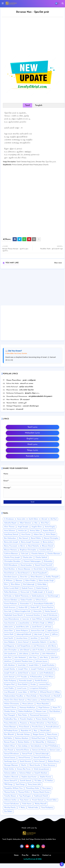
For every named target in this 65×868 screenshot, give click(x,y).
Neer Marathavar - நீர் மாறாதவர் (18, 400)
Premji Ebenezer (10, 727)
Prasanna (23, 723)
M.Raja (57, 692)
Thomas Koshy (10, 792)
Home (16, 855)
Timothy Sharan (10, 796)
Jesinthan (34, 638)
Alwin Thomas (9, 527)
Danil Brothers (10, 569)
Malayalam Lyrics (32, 433)
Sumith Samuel (26, 781)
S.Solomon (51, 742)
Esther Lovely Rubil (11, 588)
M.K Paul (33, 692)
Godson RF (35, 608)
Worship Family (10, 808)
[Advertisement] (32, 288)
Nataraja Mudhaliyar (27, 708)
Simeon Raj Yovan (24, 769)
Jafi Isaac (48, 627)
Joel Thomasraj (39, 646)
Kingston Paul (9, 684)
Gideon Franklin (27, 600)
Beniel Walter (36, 538)
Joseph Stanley (10, 669)
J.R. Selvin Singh (39, 623)
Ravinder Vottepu (23, 734)
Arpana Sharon (49, 531)
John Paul (8, 658)
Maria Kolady (31, 696)
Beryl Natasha (34, 546)
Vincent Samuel (38, 800)
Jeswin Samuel (23, 642)
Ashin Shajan (51, 534)
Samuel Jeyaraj (10, 758)
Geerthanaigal (53, 596)
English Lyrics (32, 439)
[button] (63, 3)
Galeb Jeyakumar (38, 596)
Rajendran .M (26, 731)
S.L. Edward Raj (38, 742)
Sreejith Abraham (41, 773)
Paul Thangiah (10, 715)
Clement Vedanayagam (32, 561)
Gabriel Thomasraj (22, 596)
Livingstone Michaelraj (38, 688)
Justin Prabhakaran (46, 673)
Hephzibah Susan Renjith (14, 615)
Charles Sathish (41, 558)
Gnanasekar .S (25, 604)
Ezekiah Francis (27, 588)
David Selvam (9, 573)
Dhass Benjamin (37, 577)
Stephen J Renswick (11, 777)
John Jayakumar (10, 654)
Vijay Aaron (24, 800)
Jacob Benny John (23, 627)
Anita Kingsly (50, 527)
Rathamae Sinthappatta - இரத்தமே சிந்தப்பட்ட (23, 393)
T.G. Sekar (38, 781)
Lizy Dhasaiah (10, 692)
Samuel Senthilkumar (41, 758)
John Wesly (44, 658)
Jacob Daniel (37, 627)
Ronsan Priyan (10, 742)
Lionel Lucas (22, 688)
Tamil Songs (20, 784)
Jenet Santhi (9, 638)
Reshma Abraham (22, 738)
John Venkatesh (20, 658)
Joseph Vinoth (9, 673)
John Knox (35, 654)
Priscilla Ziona (37, 727)
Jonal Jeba (22, 665)
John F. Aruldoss (38, 650)
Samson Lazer (55, 750)
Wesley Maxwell (41, 804)
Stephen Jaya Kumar (29, 777)
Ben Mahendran (10, 538)
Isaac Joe (26, 619)
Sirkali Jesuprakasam (42, 769)
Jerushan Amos (22, 638)
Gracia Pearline (48, 608)
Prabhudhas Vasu (11, 719)
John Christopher (10, 650)
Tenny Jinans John (34, 784)
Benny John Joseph (11, 542)
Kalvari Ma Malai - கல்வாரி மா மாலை (20, 383)
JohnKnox (8, 661)
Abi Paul (54, 519)
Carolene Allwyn (45, 550)
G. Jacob (49, 592)
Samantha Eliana (23, 750)
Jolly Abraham (10, 665)
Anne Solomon (10, 531)
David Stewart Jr (24, 573)
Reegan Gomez (39, 734)
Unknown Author (10, 800)
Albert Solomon (25, 523)
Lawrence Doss (44, 684)
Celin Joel (25, 554)
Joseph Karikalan (48, 665)
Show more (58, 263)
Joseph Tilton (23, 669)
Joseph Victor (52, 669)
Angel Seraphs (23, 527)
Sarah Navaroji (25, 761)
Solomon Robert (25, 773)
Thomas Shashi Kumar (41, 792)
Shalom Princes (53, 761)
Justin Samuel (9, 677)
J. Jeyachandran (24, 623)
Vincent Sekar (52, 800)
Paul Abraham (55, 711)
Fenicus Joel (25, 592)
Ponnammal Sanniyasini (39, 715)
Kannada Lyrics (32, 456)
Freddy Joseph (38, 592)
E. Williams (8, 581)
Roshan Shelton (24, 742)
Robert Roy (52, 738)
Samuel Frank (27, 754)
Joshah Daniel (23, 673)
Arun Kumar (26, 534)
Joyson (34, 673)
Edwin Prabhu (31, 581)
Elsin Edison (16, 584)
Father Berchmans (11, 592)
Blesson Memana (11, 550)
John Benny (52, 646)
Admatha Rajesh (10, 523)
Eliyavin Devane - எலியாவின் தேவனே (20, 390)
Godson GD (23, 608)
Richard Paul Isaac (38, 738)
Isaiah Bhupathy (51, 619)
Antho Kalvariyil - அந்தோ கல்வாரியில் (20, 387)
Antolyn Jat (22, 531)
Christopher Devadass (12, 561)
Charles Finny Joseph (12, 558)
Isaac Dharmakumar (12, 619)
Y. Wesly (22, 808)
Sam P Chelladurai (52, 746)
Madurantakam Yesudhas (14, 696)
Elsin (6, 584)
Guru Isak (8, 611)
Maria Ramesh (45, 696)
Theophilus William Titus (13, 788)
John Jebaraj (24, 654)
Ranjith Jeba (45, 731)
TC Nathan (49, 781)
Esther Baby (42, 584)
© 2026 (39, 859)
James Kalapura (22, 631)
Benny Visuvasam (11, 546)
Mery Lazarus (32, 700)
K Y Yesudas (22, 677)
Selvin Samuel (39, 761)
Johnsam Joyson (42, 661)
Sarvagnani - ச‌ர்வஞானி (15, 409)
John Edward (25, 650)
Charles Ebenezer (54, 554)
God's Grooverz (10, 608)
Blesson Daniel (48, 546)
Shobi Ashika (9, 769)
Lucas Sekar (22, 692)
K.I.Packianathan (36, 677)
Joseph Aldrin (34, 665)
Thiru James (47, 788)
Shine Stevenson (49, 765)
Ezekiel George (42, 588)
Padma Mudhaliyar (25, 711)
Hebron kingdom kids (22, 611)
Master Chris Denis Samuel (14, 700)
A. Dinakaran (9, 519)
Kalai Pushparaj (10, 681)
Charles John (28, 558)
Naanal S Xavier (10, 708)
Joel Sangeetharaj (24, 646)
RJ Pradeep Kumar (11, 731)
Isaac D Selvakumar (50, 615)
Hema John (38, 611)
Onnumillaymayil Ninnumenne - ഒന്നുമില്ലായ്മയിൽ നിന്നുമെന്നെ (29, 396)
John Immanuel (53, 650)
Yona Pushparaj (47, 808)
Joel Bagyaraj (9, 646)
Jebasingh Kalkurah (24, 634)
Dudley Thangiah (52, 577)
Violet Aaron (27, 804)
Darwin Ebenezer (24, 569)
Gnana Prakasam (11, 604)
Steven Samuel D (11, 781)
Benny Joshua (48, 542)
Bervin (23, 546)
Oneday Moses (10, 711)
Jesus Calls (45, 638)
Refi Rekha (8, 738)
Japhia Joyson (53, 631)
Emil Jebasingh (29, 584)
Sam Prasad (9, 750)
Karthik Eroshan (41, 681)
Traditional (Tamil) (41, 796)
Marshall (57, 696)
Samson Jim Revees (39, 750)
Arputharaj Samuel (11, 534)
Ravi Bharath (9, 734)
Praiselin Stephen (26, 719)
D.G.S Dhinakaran (11, 565)
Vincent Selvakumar (12, 804)
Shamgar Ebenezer (11, 765)
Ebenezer (19, 581)
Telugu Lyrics (32, 450)
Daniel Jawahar (26, 565)
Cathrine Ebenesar (11, 554)
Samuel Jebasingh (42, 754)
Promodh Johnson (52, 727)
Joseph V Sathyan (38, 669)
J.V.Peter (50, 623)
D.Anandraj (48, 561)
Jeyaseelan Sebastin (39, 642)
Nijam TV (56, 708)
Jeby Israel (38, 634)
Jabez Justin (9, 627)
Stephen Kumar (45, 777)
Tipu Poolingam (25, 796)
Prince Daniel (24, 727)
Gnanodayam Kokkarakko (43, 604)
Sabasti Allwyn (10, 746)
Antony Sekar (35, 531)
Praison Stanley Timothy (45, 719)
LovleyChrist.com (30, 859)
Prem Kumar (52, 723)
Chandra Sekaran (38, 554)
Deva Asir (24, 577)
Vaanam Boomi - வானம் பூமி (16, 403)
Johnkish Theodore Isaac (24, 661)
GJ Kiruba (8, 596)
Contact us (47, 855)
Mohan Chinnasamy (12, 704)
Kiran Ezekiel (23, 684)
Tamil (27, 105)
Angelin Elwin (37, 527)
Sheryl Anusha (35, 765)
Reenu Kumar (52, 734)
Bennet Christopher (51, 538)
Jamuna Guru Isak (38, 631)
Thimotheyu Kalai (32, 788)
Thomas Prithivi (24, 792)
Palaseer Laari (41, 711)
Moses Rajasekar (43, 704)
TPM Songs (8, 784)
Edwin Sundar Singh (46, 581)
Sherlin (24, 765)
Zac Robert (8, 811)
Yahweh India (33, 808)
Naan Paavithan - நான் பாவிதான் (21, 380)
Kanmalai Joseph (25, 681)
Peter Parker (23, 715)
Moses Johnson (28, 704)
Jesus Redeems (10, 642)
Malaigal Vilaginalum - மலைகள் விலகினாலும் (23, 406)
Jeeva (47, 634)
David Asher (38, 569)
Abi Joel (44, 519)
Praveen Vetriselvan (37, 723)
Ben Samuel (24, 538)
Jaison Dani (9, 631)
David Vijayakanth (40, 573)
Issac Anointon (10, 623)
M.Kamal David (46, 692)
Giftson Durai (41, 600)
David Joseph (51, 569)
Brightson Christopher (28, 550)
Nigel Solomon (44, 708)
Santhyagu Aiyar (10, 761)
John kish (54, 658)
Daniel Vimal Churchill (44, 565)
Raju (36, 731)
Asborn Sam (38, 534)
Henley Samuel (50, 611)
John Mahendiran (49, 654)
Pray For (25, 855)
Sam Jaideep (23, 746)
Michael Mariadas (47, 700)
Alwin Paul (45, 523)
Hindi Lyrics (32, 444)
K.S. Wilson (49, 677)
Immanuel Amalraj (33, 615)
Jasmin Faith (9, 634)
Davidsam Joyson (11, 577)
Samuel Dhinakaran (12, 754)
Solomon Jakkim (10, 773)
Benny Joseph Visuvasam (30, 542)
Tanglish (39, 105)
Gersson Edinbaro (11, 600)
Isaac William (37, 619)
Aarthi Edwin (33, 519)
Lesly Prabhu (9, 688)
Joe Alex (53, 642)
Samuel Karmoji (24, 758)
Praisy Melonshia (11, 723)
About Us (35, 855)
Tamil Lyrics (32, 427)
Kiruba (33, 684)
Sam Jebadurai (36, 746)
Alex (36, 523)
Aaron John (21, 519)
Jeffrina (55, 634)
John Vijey (33, 658)
